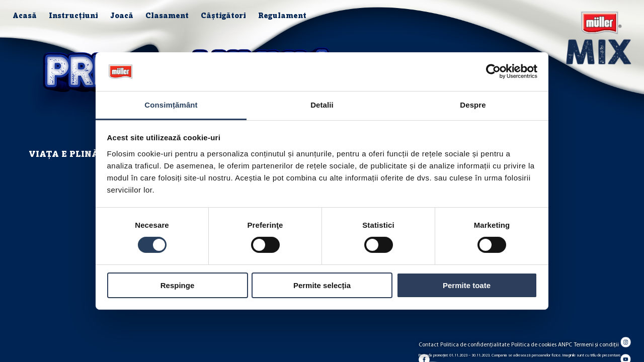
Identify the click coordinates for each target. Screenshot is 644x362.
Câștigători (223, 17)
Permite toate (467, 285)
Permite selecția (322, 285)
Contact (429, 345)
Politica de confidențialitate (475, 345)
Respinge (178, 285)
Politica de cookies (534, 345)
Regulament (282, 17)
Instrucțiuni (73, 17)
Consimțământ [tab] (171, 105)
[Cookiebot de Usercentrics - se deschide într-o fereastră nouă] (493, 71)
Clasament (167, 17)
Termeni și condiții (596, 345)
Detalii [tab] (322, 105)
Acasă (25, 17)
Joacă (122, 17)
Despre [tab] (473, 105)
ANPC (565, 345)
